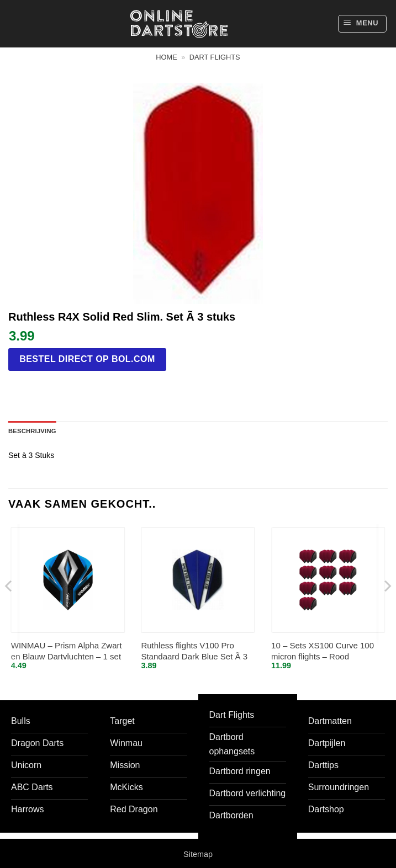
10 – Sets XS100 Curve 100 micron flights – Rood (323, 651)
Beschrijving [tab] (32, 431)
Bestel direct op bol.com (87, 359)
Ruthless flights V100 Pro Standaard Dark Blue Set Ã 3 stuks (194, 651)
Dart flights (215, 57)
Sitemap (198, 854)
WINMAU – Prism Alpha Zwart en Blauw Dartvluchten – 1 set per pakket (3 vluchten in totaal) (67, 651)
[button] (362, 24)
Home (166, 57)
